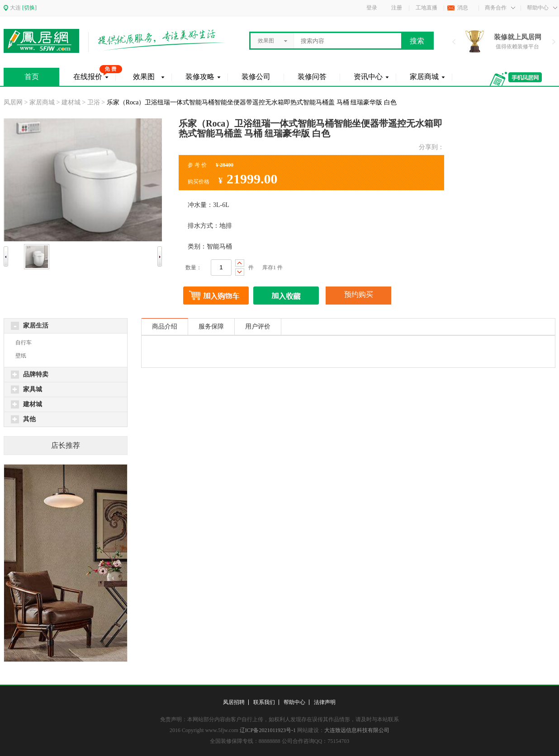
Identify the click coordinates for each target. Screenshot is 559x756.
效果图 (144, 77)
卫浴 (94, 102)
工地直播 (426, 8)
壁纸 (21, 356)
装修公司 (256, 77)
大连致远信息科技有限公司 (357, 730)
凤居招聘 (234, 702)
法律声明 (325, 702)
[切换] (29, 8)
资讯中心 (368, 77)
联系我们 (264, 702)
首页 (32, 77)
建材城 (71, 102)
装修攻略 (200, 77)
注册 (397, 8)
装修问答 (312, 77)
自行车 (24, 343)
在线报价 (88, 77)
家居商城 (424, 77)
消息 (463, 8)
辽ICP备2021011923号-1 (268, 730)
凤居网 (13, 102)
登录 (372, 8)
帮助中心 (294, 702)
